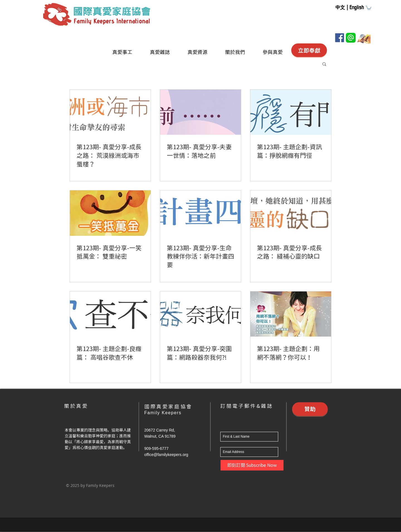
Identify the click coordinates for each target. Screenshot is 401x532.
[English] (357, 7)
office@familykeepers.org (166, 455)
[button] (368, 8)
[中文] (340, 7)
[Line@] (351, 38)
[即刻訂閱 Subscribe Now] (252, 465)
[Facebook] (340, 38)
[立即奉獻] (309, 50)
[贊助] (310, 409)
